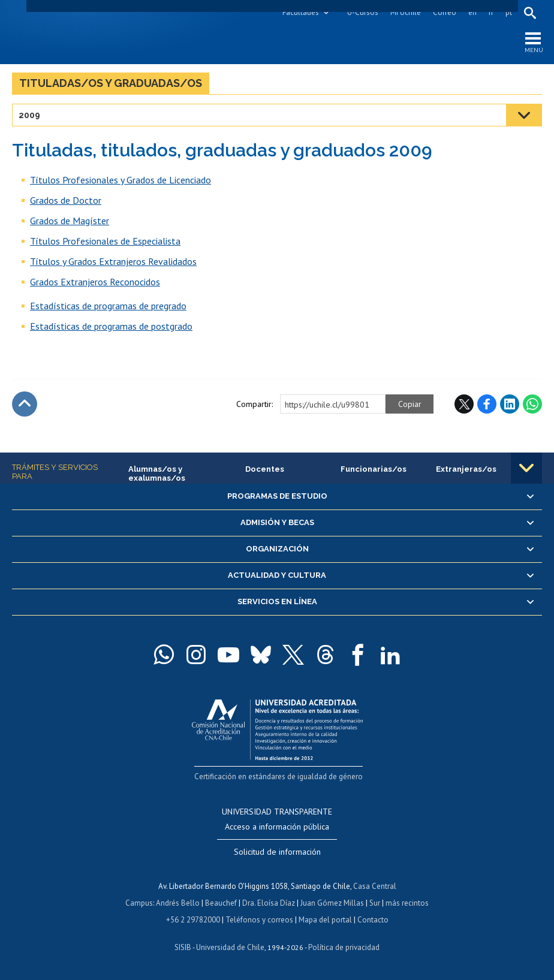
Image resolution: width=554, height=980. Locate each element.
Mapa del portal (325, 920)
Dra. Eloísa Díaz (269, 903)
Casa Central (375, 886)
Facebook (487, 404)
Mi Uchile (406, 12)
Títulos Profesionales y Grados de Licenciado (121, 180)
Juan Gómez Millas (332, 903)
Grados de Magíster (70, 221)
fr (491, 12)
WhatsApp (532, 404)
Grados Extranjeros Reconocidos (95, 282)
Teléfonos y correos (259, 920)
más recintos (407, 903)
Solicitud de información (277, 852)
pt (509, 12)
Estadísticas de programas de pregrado (108, 306)
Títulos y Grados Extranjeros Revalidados (113, 261)
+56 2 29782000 (193, 920)
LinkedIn (510, 404)
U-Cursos (363, 12)
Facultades (301, 12)
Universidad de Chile (230, 947)
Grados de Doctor (66, 200)
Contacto (373, 920)
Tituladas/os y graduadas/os (111, 83)
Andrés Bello (178, 903)
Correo (445, 12)
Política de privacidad (344, 947)
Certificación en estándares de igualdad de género (278, 777)
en (472, 12)
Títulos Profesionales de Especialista (105, 241)
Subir (25, 404)
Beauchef (221, 903)
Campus (139, 903)
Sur (375, 903)
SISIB (183, 947)
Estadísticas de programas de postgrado (111, 326)
